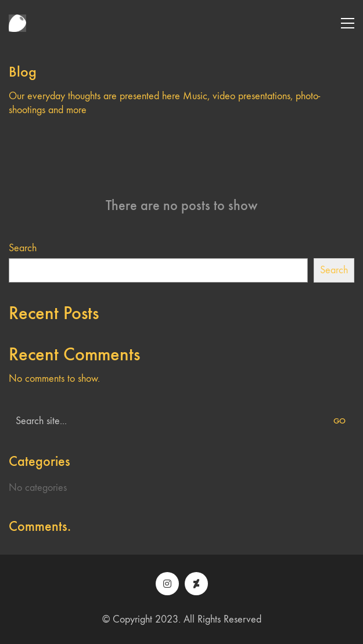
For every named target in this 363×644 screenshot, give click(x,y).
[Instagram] (167, 584)
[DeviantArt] (196, 584)
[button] (348, 23)
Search (23, 248)
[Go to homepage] (17, 23)
